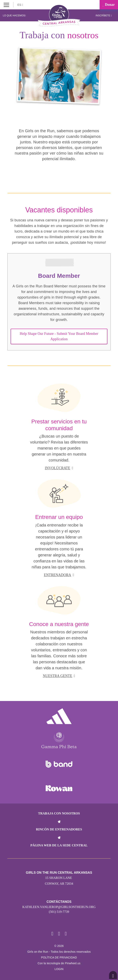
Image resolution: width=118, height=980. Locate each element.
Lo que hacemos (14, 16)
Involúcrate (59, 468)
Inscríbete (104, 16)
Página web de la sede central (59, 845)
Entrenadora (59, 575)
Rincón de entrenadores (59, 829)
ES (20, 5)
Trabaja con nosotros (59, 813)
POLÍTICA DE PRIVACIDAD (59, 957)
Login (59, 969)
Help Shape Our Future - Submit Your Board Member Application (59, 336)
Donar (109, 5)
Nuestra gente (59, 676)
